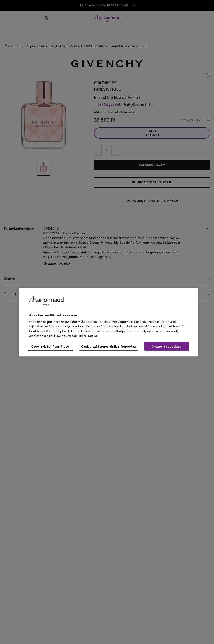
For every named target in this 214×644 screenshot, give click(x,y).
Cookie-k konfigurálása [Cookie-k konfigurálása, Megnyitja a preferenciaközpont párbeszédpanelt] (50, 346)
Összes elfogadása (167, 346)
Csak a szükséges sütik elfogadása (109, 346)
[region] (109, 322)
